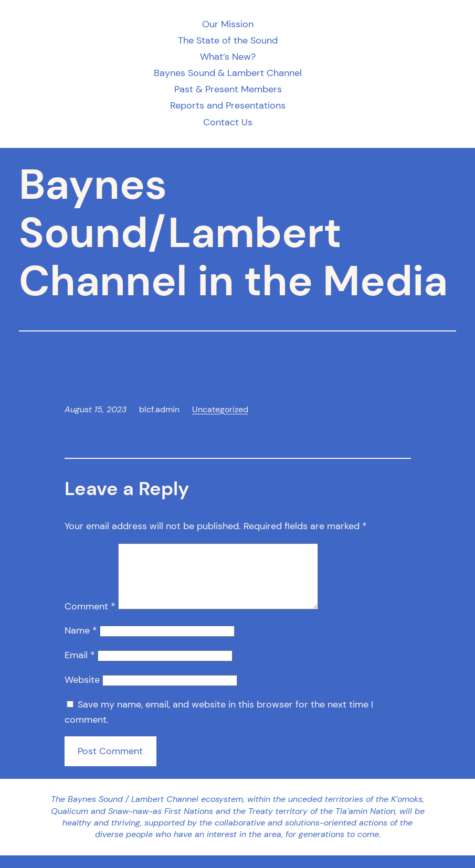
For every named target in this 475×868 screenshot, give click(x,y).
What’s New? (228, 57)
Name (81, 643)
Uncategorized (220, 409)
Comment (90, 619)
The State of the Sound (228, 41)
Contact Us (228, 122)
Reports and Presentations (228, 106)
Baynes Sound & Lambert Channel (228, 73)
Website (82, 692)
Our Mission (228, 24)
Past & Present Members (228, 89)
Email (80, 668)
